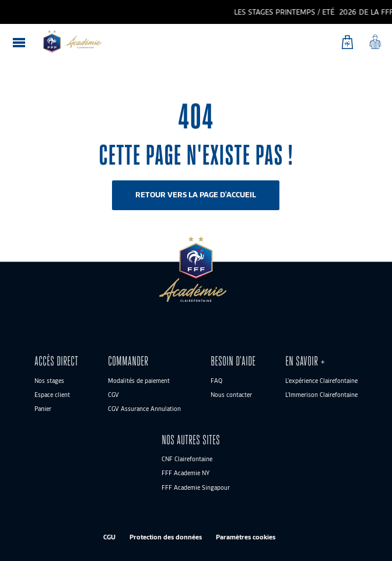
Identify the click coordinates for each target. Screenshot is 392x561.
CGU (109, 537)
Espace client (52, 395)
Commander (128, 361)
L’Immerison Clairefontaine (321, 395)
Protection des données (166, 537)
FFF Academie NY (185, 473)
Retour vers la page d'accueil (196, 195)
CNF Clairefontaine (187, 459)
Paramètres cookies (246, 537)
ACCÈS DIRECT (56, 361)
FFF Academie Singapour (196, 487)
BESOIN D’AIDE (233, 361)
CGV (113, 395)
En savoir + (305, 361)
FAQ (216, 381)
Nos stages (49, 381)
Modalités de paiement (139, 381)
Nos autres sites (191, 440)
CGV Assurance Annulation (144, 409)
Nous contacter (231, 395)
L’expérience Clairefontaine (321, 381)
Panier (43, 409)
